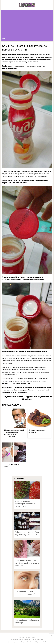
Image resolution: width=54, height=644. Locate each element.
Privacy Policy (34, 642)
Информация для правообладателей (17, 642)
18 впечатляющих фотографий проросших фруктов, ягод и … (25, 504)
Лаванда (22, 637)
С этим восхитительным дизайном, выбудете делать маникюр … (27, 563)
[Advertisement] (27, 23)
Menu (4, 39)
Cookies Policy (45, 642)
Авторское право (38, 639)
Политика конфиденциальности (21, 639)
